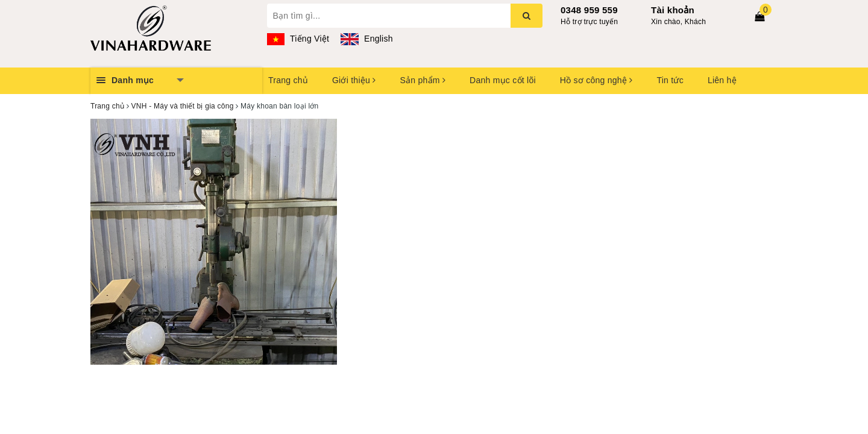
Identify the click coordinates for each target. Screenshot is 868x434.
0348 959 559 (589, 10)
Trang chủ (288, 80)
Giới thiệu (354, 80)
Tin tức (670, 80)
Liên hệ (722, 80)
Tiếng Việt (298, 39)
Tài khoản (673, 10)
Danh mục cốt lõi (503, 80)
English (366, 39)
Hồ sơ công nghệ (596, 80)
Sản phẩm (423, 80)
